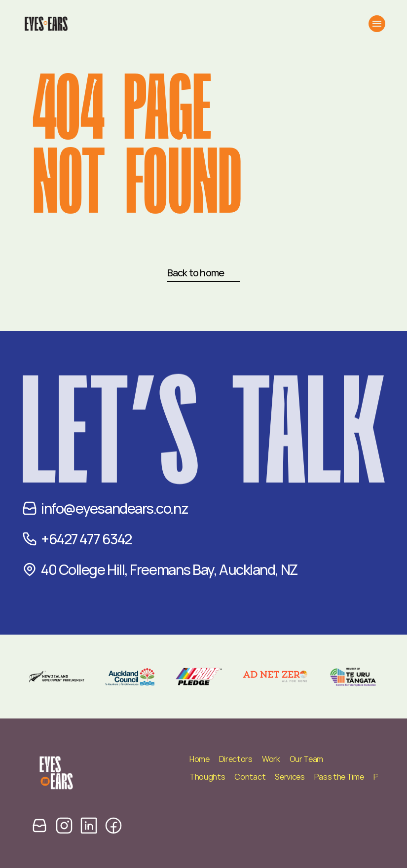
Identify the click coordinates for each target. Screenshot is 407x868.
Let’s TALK (203, 457)
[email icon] (39, 825)
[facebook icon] (113, 825)
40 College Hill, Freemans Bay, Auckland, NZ (169, 569)
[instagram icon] (64, 825)
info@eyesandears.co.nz (114, 508)
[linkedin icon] (89, 825)
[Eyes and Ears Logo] (46, 24)
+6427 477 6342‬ (86, 539)
